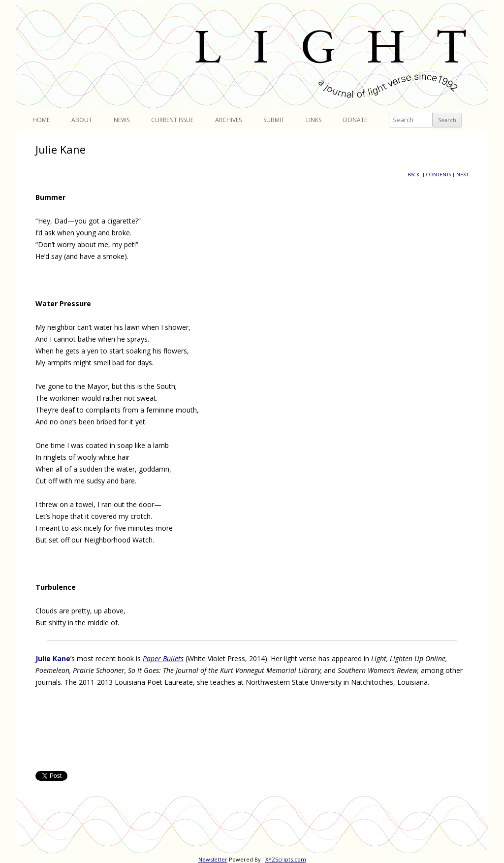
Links (314, 120)
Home (41, 120)
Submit (274, 120)
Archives (228, 120)
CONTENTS (439, 175)
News (122, 120)
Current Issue (172, 120)
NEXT (462, 175)
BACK (413, 175)
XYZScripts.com (286, 859)
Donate (355, 120)
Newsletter (213, 859)
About (82, 120)
